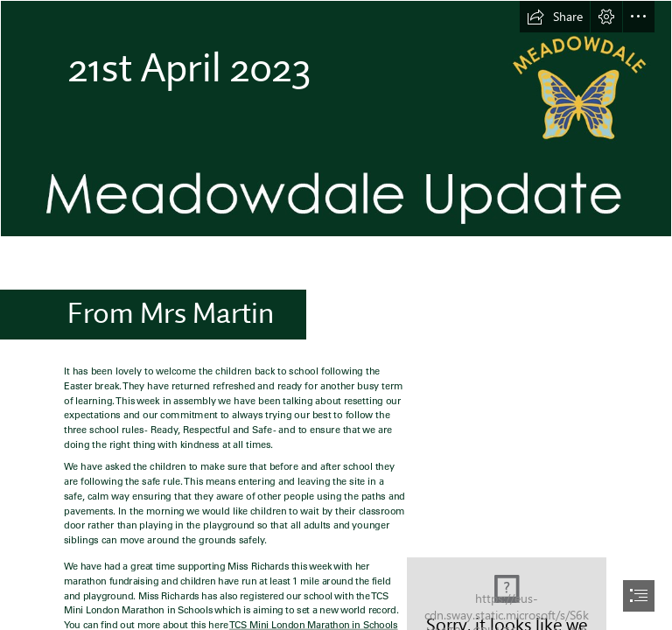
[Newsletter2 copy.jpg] (336, 119)
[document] (336, 315)
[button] (555, 17)
